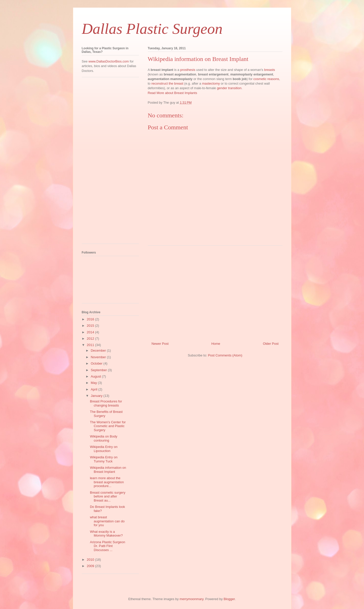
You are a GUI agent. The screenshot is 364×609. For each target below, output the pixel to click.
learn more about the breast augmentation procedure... (107, 482)
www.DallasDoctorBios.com (109, 61)
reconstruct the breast (167, 83)
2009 (91, 566)
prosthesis (188, 70)
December (99, 350)
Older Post (271, 344)
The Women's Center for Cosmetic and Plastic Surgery (108, 426)
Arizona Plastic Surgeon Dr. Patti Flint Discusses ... (108, 546)
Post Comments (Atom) (225, 355)
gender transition (229, 88)
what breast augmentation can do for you (107, 521)
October (97, 363)
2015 (91, 326)
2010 (91, 560)
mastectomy (211, 83)
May (94, 383)
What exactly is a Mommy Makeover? (106, 534)
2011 (91, 345)
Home (216, 344)
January (97, 396)
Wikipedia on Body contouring (104, 438)
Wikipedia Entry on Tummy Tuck (104, 459)
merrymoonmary (192, 599)
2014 (91, 332)
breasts (270, 70)
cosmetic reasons (266, 79)
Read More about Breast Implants (172, 93)
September (99, 370)
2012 (91, 339)
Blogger (229, 599)
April (94, 389)
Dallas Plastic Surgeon (152, 29)
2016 (91, 319)
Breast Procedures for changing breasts (106, 403)
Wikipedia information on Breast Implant (108, 470)
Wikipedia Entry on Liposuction (104, 449)
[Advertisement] (215, 292)
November (99, 357)
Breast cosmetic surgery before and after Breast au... (108, 496)
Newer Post (160, 344)
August (96, 376)
